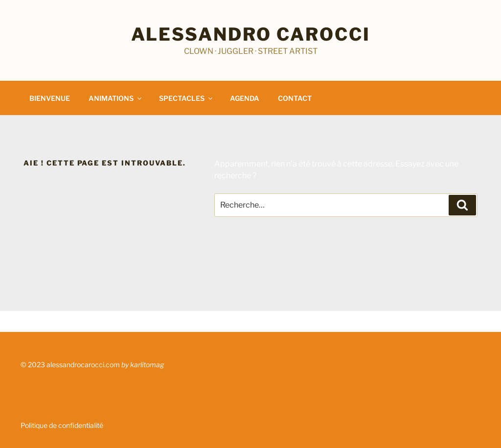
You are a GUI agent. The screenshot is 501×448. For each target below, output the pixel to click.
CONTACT (295, 98)
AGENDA (245, 98)
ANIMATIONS (116, 98)
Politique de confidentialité (62, 425)
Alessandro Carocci (251, 34)
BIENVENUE (50, 98)
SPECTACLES (186, 98)
